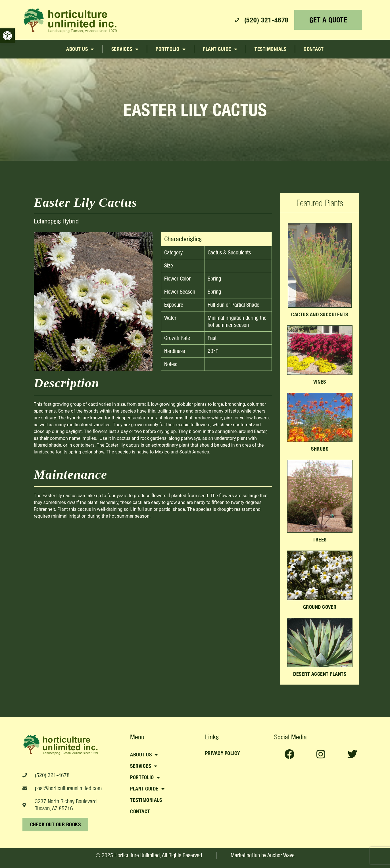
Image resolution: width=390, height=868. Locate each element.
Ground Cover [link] (320, 607)
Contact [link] (314, 49)
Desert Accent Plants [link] (320, 674)
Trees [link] (320, 540)
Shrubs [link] (320, 449)
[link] (7, 36)
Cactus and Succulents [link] (320, 314)
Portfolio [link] (171, 49)
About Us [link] (80, 49)
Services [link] (125, 49)
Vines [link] (320, 382)
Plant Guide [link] (220, 49)
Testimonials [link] (270, 49)
